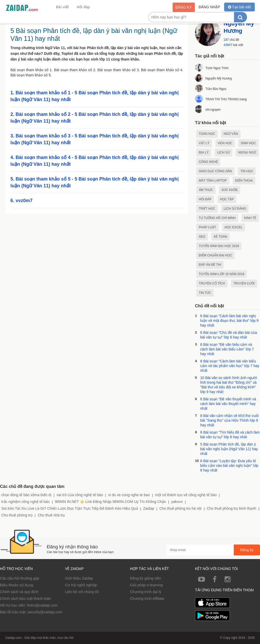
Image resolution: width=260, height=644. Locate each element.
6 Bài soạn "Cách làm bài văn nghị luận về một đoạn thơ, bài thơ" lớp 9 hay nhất (229, 321)
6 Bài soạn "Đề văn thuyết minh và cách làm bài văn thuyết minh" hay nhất (228, 404)
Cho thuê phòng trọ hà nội (180, 508)
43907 (228, 45)
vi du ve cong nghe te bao (129, 495)
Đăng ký (184, 7)
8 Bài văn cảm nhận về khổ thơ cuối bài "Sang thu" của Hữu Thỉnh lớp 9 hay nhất (229, 420)
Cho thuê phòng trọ (17, 515)
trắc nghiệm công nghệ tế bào (25, 502)
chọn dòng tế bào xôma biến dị (26, 495)
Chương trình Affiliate (147, 599)
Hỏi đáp (83, 7)
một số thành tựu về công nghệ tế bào (186, 495)
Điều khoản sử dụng (17, 585)
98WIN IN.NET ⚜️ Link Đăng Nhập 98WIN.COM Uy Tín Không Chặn (110, 502)
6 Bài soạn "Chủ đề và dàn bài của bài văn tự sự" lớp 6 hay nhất (229, 335)
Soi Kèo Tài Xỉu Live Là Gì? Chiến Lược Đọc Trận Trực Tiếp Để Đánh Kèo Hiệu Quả (70, 508)
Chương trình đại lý (146, 592)
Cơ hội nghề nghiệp (81, 585)
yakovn (177, 502)
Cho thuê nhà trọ (51, 515)
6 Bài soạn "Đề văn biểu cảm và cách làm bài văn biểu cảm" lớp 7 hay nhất (227, 349)
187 (226, 40)
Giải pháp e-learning (146, 585)
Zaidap (149, 508)
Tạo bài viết (239, 7)
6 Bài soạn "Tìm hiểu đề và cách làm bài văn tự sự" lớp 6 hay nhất (230, 435)
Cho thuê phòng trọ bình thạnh (231, 508)
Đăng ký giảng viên (145, 578)
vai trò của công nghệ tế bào (80, 495)
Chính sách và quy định (19, 592)
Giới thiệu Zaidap (79, 578)
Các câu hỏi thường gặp (20, 578)
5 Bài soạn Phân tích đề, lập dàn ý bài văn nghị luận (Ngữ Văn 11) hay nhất (229, 449)
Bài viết (62, 7)
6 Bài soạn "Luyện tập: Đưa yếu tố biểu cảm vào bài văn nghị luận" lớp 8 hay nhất (229, 466)
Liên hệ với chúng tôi (82, 592)
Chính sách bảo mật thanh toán (25, 599)
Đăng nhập (209, 7)
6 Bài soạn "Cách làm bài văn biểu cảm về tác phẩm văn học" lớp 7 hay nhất (230, 366)
